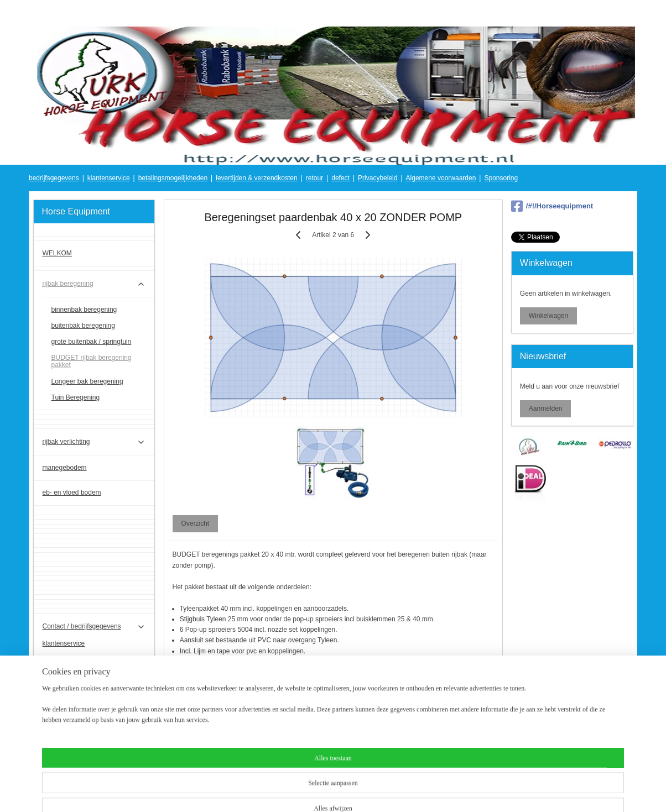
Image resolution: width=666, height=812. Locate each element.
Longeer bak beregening (87, 381)
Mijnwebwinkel (446, 792)
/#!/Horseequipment (552, 206)
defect (340, 178)
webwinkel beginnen (360, 792)
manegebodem (65, 468)
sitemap (304, 792)
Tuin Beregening (76, 397)
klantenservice (109, 178)
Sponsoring (501, 178)
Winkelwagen (548, 316)
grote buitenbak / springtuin (92, 342)
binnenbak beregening (84, 310)
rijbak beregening (94, 284)
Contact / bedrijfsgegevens (94, 627)
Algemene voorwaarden (441, 178)
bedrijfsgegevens (54, 178)
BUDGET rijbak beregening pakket (92, 361)
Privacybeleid (378, 178)
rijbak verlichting (94, 442)
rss (324, 792)
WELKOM (57, 253)
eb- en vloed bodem (72, 493)
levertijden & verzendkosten (256, 178)
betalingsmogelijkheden (173, 178)
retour (314, 178)
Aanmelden (546, 408)
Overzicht (195, 523)
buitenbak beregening (83, 326)
